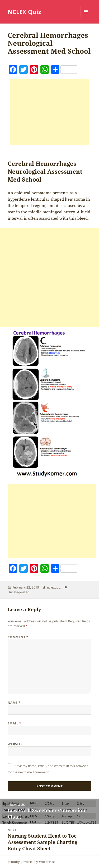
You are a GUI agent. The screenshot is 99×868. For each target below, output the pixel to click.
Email (14, 723)
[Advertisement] (50, 112)
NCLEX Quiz (24, 12)
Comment (18, 637)
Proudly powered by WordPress (31, 862)
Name (14, 703)
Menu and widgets (86, 17)
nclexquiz (54, 587)
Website (15, 744)
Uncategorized (18, 592)
